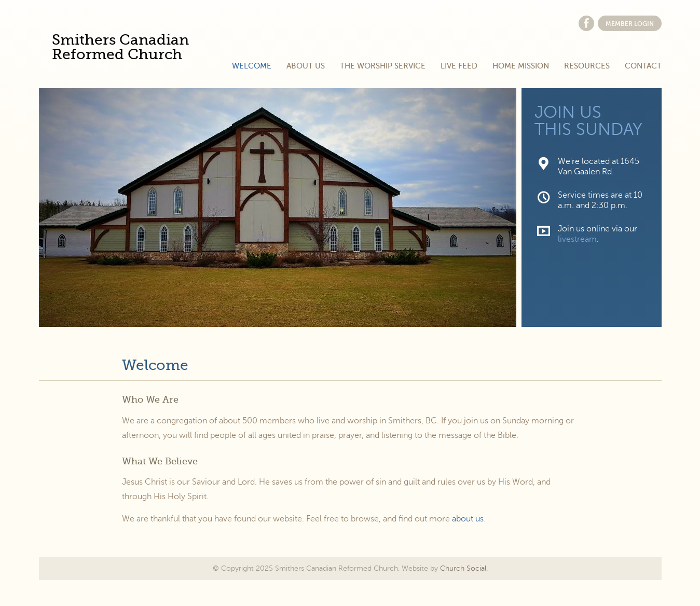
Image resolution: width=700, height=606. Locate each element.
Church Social (463, 568)
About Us (306, 66)
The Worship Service (383, 66)
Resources (587, 66)
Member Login (630, 24)
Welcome (252, 66)
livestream (577, 239)
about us (468, 519)
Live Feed (459, 66)
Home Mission (521, 66)
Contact (643, 66)
